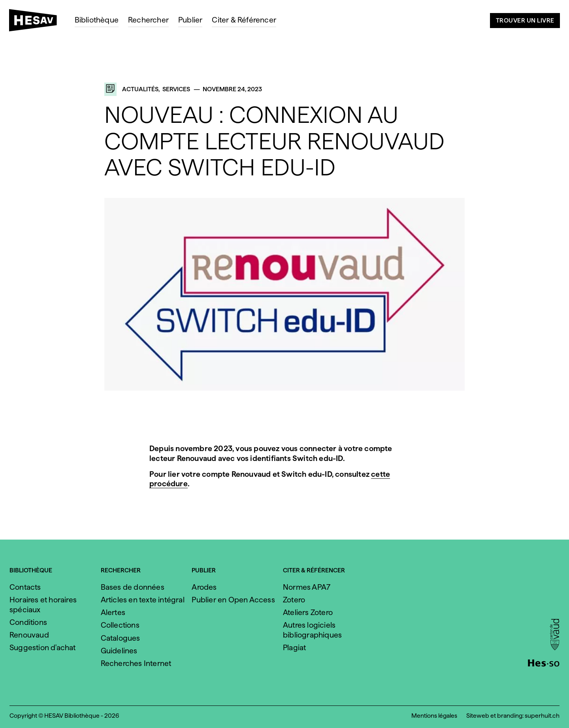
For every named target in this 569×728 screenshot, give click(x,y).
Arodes (204, 587)
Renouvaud (29, 635)
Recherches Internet (136, 663)
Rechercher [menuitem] (148, 20)
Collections (120, 625)
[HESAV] (36, 23)
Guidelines (119, 651)
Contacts (25, 587)
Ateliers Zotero (308, 612)
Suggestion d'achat (43, 648)
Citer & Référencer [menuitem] (244, 20)
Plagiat (294, 648)
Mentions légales (434, 716)
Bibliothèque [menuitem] (97, 20)
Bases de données (133, 587)
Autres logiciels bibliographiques (312, 630)
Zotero (294, 600)
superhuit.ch (542, 716)
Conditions (28, 622)
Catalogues (121, 638)
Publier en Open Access (233, 600)
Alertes (113, 612)
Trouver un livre (525, 20)
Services (176, 89)
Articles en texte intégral (143, 600)
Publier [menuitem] (190, 20)
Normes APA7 (307, 587)
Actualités (140, 89)
